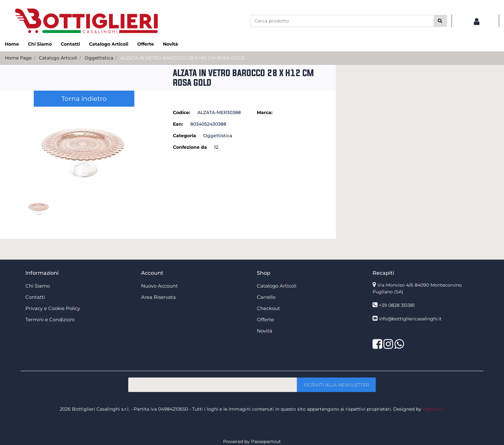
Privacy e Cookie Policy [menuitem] (53, 308)
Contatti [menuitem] (70, 44)
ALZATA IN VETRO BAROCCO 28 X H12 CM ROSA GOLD (183, 58)
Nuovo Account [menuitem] (159, 286)
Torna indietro (84, 99)
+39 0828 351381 (397, 305)
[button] (440, 21)
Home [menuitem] (12, 44)
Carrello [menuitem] (266, 297)
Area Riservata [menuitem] (158, 297)
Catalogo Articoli (58, 58)
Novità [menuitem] (171, 44)
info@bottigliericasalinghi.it (410, 319)
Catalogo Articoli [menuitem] (109, 44)
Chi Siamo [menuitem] (40, 44)
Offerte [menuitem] (146, 44)
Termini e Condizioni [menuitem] (50, 320)
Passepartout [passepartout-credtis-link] (266, 441)
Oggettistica (99, 58)
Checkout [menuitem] (268, 308)
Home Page (18, 58)
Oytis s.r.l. (433, 409)
